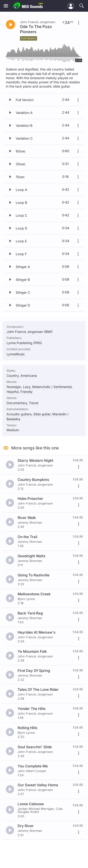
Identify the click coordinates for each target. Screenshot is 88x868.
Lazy (27, 387)
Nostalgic (14, 387)
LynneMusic (16, 354)
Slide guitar (42, 414)
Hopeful (13, 392)
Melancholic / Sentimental (52, 387)
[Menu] (6, 6)
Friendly (27, 392)
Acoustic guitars (19, 414)
